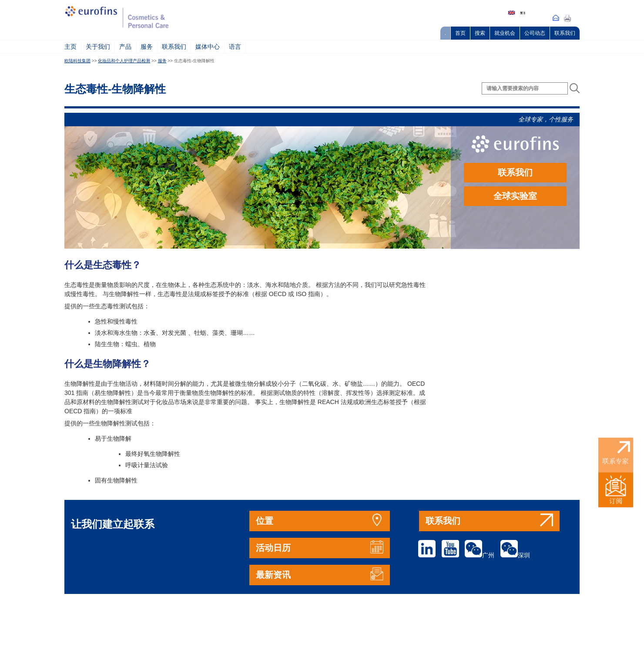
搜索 (480, 33)
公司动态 (535, 33)
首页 (460, 33)
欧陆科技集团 (77, 61)
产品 (125, 47)
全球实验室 (515, 196)
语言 (235, 47)
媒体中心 (208, 47)
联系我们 (565, 33)
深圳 (515, 555)
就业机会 (505, 33)
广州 (480, 555)
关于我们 (98, 47)
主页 (70, 47)
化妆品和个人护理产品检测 (124, 61)
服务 (147, 47)
